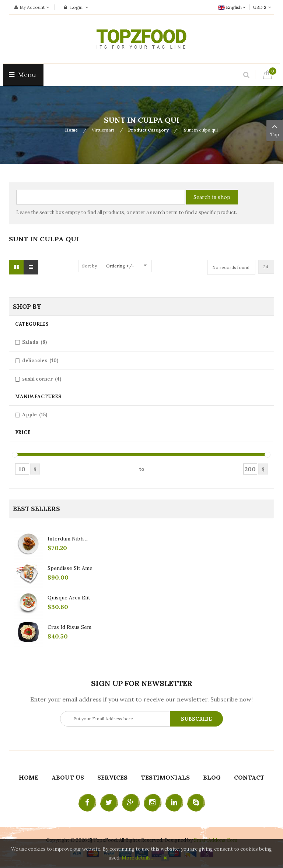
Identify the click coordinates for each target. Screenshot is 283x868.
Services (112, 777)
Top (275, 130)
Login (76, 7)
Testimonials (165, 777)
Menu (23, 75)
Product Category (149, 130)
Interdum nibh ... (68, 539)
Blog (212, 777)
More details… (138, 858)
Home (71, 130)
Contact (249, 777)
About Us (68, 777)
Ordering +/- (120, 266)
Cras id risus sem (69, 627)
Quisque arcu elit (69, 598)
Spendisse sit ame (70, 568)
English (232, 7)
